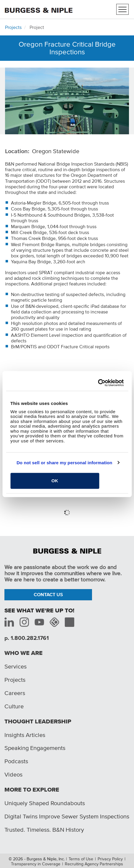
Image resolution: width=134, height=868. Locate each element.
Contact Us (48, 594)
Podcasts (16, 761)
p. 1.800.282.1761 (27, 638)
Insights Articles (25, 735)
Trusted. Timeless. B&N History (44, 830)
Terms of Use (81, 859)
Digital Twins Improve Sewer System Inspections (67, 816)
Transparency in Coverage (36, 864)
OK (55, 481)
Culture (14, 706)
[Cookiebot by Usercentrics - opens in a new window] (98, 383)
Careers (15, 693)
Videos (13, 774)
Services (16, 666)
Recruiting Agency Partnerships (94, 864)
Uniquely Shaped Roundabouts (45, 803)
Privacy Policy (110, 859)
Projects (13, 27)
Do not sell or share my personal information (64, 463)
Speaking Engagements (35, 748)
